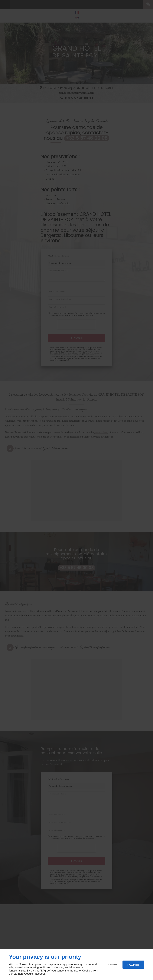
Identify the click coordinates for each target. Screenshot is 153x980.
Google (29, 974)
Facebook (40, 974)
